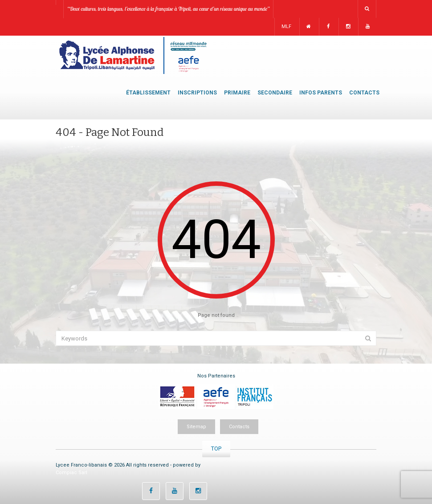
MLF (286, 27)
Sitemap (196, 427)
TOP (216, 449)
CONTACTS (364, 93)
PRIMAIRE (237, 93)
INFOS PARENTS (321, 93)
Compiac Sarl (71, 473)
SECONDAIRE (275, 93)
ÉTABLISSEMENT (148, 93)
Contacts (239, 427)
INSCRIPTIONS (197, 93)
